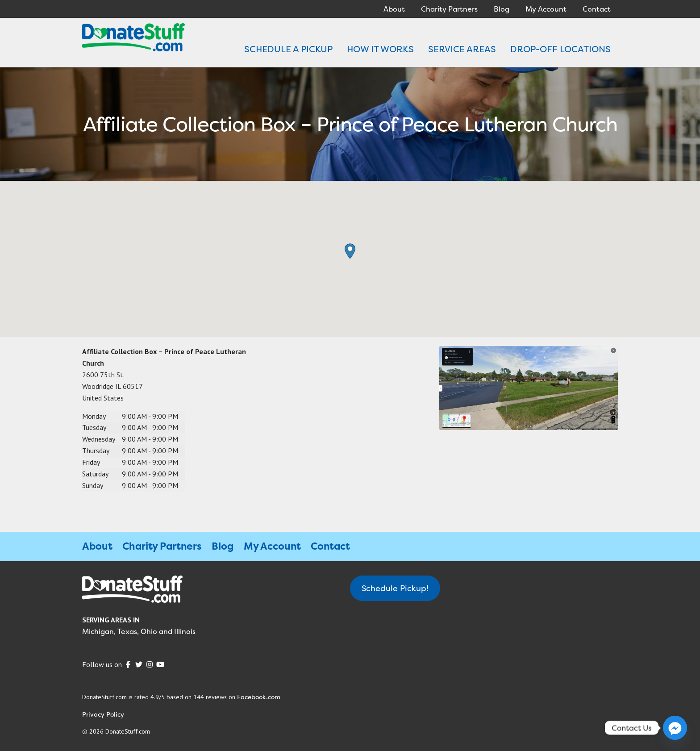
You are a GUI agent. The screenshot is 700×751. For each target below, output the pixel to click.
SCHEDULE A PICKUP (288, 49)
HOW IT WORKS (380, 49)
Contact (597, 9)
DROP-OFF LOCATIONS (560, 49)
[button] (350, 251)
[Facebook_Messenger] (675, 728)
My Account (546, 9)
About (394, 9)
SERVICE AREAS (462, 49)
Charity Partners (449, 9)
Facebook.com (259, 697)
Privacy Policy (103, 714)
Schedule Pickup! (395, 588)
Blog (502, 9)
